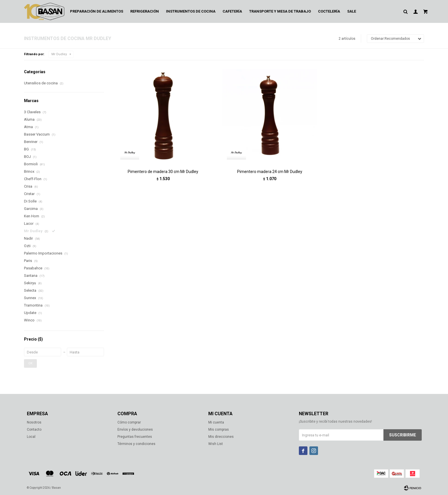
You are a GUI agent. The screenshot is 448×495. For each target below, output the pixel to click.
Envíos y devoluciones (135, 430)
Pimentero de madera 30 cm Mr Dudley (163, 172)
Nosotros (34, 422)
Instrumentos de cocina (191, 11)
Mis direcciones (221, 437)
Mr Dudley (59, 54)
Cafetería (232, 11)
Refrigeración (145, 11)
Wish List (216, 444)
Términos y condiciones (136, 444)
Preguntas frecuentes (135, 437)
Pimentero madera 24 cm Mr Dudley (270, 172)
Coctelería (329, 11)
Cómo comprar (129, 422)
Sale (352, 11)
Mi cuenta (216, 422)
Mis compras (219, 430)
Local (31, 437)
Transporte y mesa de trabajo (280, 11)
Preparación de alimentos (97, 11)
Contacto (34, 430)
